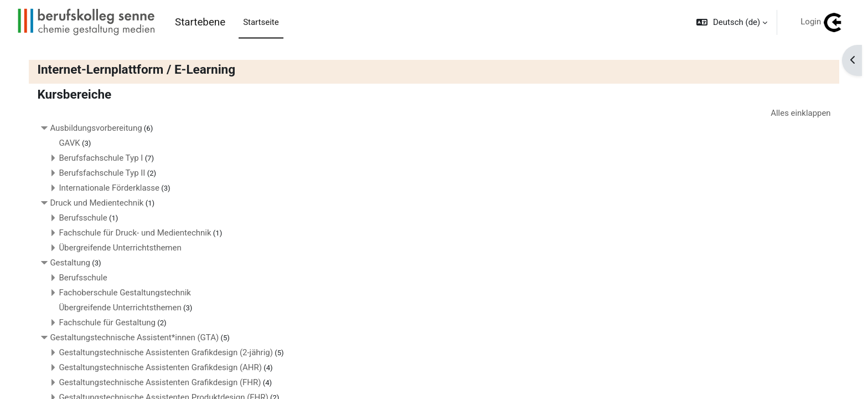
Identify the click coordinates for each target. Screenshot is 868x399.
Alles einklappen (799, 113)
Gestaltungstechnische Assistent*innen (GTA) (136, 338)
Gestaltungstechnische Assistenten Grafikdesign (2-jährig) (168, 353)
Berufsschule (85, 218)
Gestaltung (72, 263)
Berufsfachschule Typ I (103, 158)
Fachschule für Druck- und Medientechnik (137, 233)
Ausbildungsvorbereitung (98, 129)
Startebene (200, 22)
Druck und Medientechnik (99, 203)
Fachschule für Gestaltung (109, 323)
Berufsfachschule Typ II (104, 173)
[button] (732, 22)
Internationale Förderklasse (111, 188)
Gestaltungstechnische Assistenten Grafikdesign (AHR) (162, 368)
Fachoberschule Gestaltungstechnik (127, 293)
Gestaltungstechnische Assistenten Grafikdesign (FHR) (162, 383)
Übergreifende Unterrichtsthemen (122, 248)
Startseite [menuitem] (261, 22)
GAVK (71, 144)
